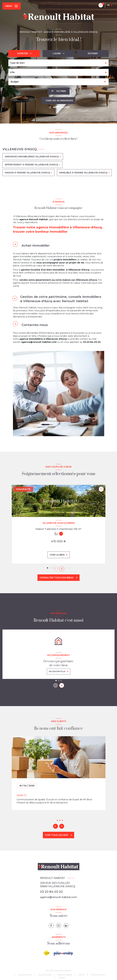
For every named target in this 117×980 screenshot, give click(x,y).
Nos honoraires (45, 975)
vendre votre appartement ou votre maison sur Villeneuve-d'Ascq (58, 280)
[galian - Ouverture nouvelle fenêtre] (64, 954)
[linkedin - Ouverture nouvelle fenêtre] (66, 925)
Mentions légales (65, 975)
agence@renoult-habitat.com (59, 897)
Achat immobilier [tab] (36, 246)
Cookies (62, 978)
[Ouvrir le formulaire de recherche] (58, 91)
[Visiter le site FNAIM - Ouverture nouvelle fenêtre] (47, 953)
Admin (82, 975)
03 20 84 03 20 (51, 892)
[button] (62, 569)
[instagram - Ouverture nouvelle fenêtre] (59, 925)
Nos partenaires (25, 975)
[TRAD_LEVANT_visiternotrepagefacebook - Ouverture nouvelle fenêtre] (51, 925)
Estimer (93, 53)
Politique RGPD (98, 975)
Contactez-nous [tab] (35, 325)
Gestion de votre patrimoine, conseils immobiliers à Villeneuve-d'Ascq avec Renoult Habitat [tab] (61, 299)
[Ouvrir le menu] (12, 6)
